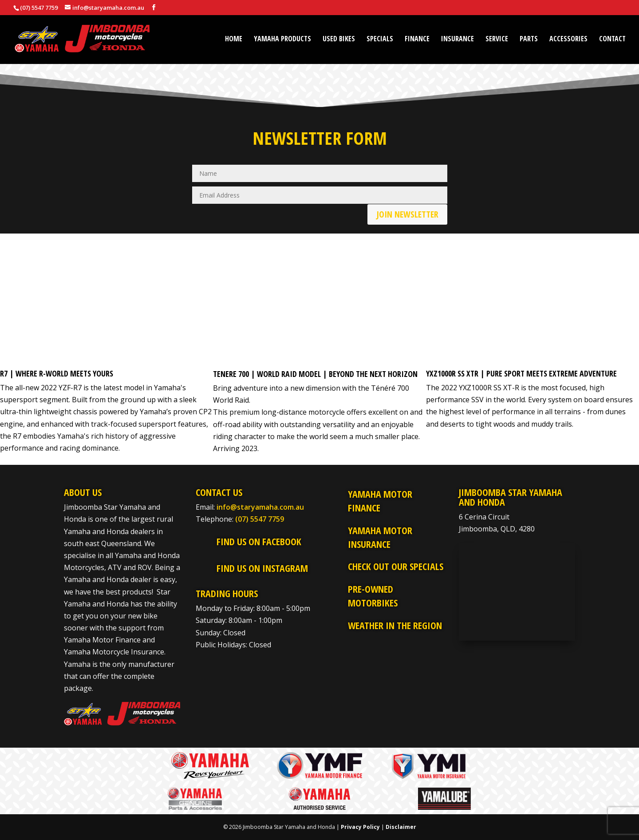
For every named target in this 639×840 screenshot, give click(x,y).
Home (234, 40)
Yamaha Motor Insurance (380, 537)
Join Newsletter (407, 214)
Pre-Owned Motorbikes (373, 596)
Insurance (458, 40)
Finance (417, 40)
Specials (380, 40)
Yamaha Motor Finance (380, 501)
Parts (529, 40)
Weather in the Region (395, 625)
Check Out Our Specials (396, 566)
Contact (612, 40)
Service (497, 40)
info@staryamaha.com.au (260, 507)
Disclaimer (401, 827)
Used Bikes (339, 40)
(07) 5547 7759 (260, 519)
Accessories (568, 40)
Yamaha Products (282, 40)
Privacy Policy (360, 827)
